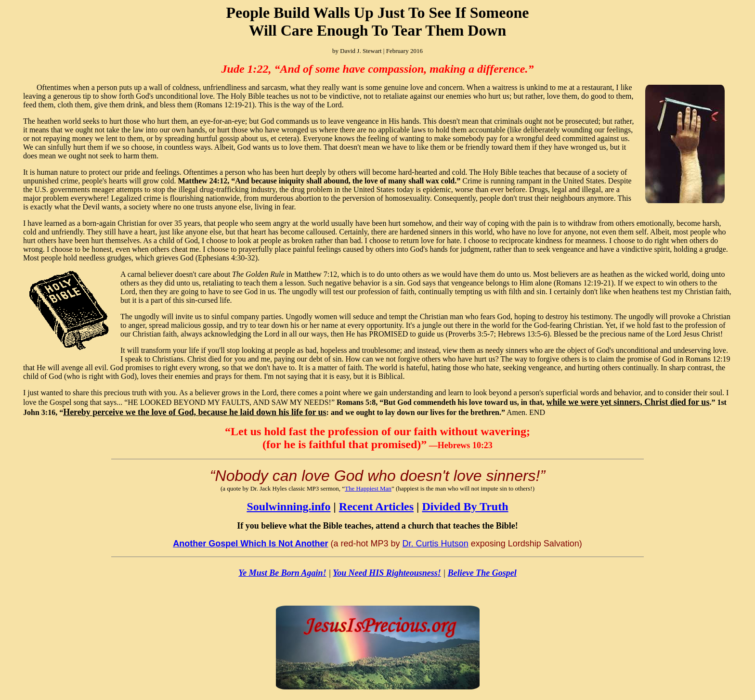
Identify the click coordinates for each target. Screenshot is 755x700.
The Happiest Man (368, 488)
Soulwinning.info (288, 506)
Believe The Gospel (482, 573)
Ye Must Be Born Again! (282, 573)
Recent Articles (376, 506)
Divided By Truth (465, 506)
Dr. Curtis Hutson (436, 544)
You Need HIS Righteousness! (387, 573)
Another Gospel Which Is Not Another (250, 544)
